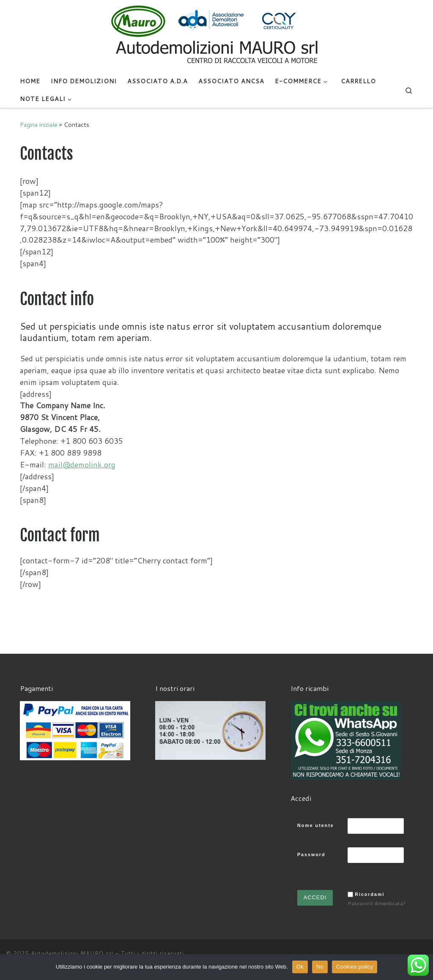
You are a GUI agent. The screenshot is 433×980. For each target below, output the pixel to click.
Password (311, 854)
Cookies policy (355, 967)
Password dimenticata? (377, 903)
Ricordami (370, 894)
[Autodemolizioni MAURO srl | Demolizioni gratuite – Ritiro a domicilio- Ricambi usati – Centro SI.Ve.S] (216, 35)
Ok (300, 967)
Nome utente (316, 825)
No (320, 967)
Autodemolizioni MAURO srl (72, 953)
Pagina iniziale (39, 124)
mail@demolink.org (82, 464)
